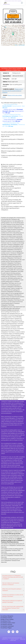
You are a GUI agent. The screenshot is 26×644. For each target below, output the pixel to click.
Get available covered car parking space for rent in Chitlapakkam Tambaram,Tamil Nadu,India (12, 550)
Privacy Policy (14, 639)
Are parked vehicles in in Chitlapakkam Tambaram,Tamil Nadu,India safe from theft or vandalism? (13, 577)
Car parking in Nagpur (6, 628)
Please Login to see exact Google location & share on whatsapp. (13, 91)
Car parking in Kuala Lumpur (8, 623)
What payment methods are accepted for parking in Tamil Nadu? (12, 601)
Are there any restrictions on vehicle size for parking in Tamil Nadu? (13, 596)
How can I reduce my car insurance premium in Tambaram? (11, 584)
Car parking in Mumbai (6, 624)
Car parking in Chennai (6, 618)
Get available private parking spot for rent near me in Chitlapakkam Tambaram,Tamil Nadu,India (13, 561)
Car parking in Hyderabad (7, 626)
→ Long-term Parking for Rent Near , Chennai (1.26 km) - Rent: (13, 116)
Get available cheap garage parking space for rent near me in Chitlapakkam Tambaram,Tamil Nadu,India (13, 545)
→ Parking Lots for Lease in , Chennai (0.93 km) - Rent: (13, 111)
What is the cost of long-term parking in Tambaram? (12, 590)
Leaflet (15, 45)
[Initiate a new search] (23, 27)
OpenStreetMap (22, 45)
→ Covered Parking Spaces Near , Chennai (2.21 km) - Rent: (14, 125)
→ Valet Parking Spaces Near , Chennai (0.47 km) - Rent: (14, 106)
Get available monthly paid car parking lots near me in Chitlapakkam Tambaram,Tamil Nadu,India (12, 555)
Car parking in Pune (6, 621)
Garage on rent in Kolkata (7, 619)
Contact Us (5, 639)
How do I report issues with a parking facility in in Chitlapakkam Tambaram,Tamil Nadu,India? (13, 608)
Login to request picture (13, 16)
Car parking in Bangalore (7, 616)
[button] (13, 34)
